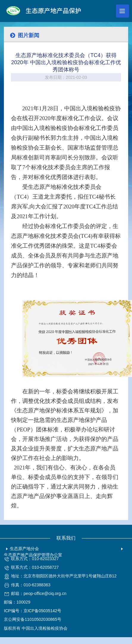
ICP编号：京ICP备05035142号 (33, 611)
